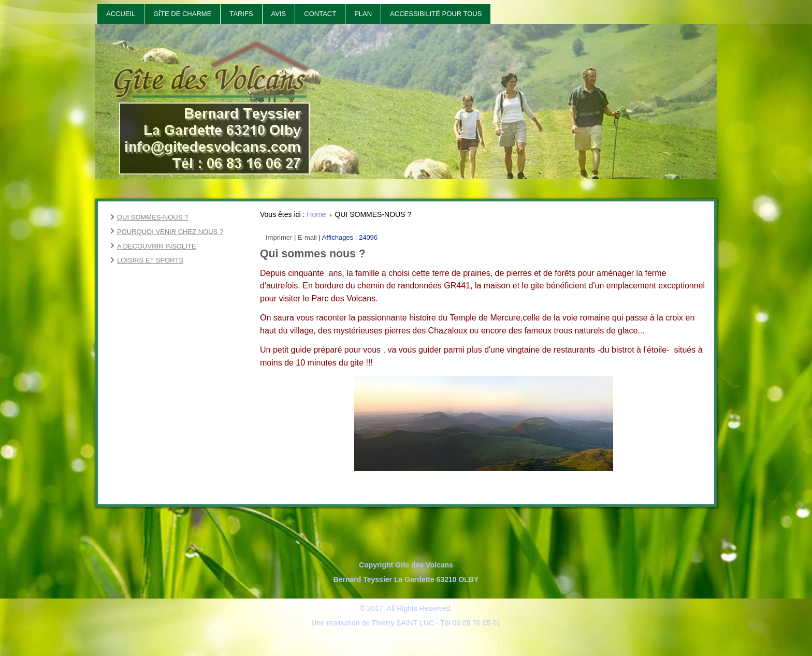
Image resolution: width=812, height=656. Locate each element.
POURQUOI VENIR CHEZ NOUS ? (170, 232)
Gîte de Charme (182, 14)
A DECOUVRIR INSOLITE (156, 246)
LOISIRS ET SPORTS (150, 260)
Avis (279, 14)
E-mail (308, 237)
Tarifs (241, 14)
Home (316, 214)
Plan (363, 14)
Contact (320, 14)
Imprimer (280, 237)
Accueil (121, 14)
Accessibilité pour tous (436, 14)
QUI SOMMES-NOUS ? (153, 217)
